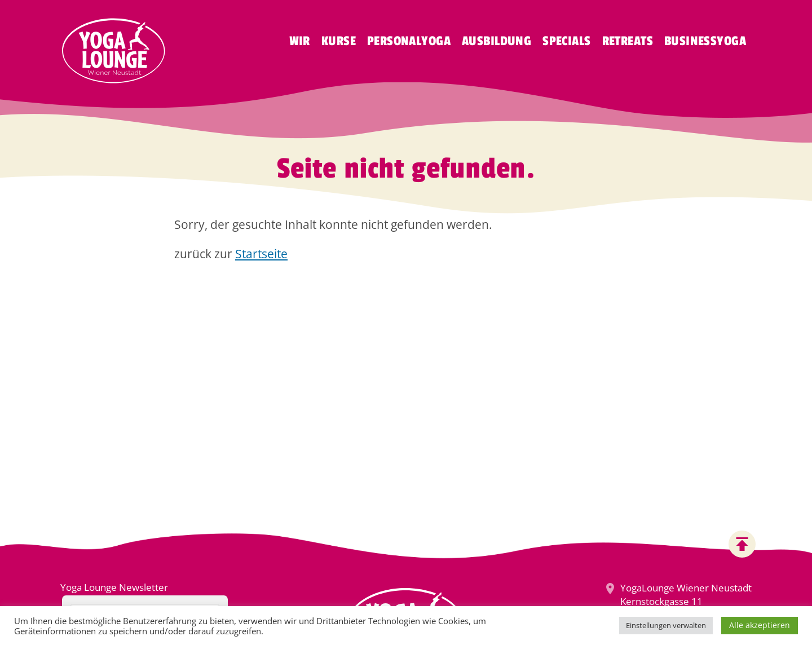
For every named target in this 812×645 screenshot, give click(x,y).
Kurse (339, 41)
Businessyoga (705, 41)
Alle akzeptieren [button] (760, 625)
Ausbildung (497, 41)
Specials (566, 41)
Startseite (261, 254)
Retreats (628, 41)
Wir (300, 41)
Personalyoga (409, 41)
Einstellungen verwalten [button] (666, 625)
